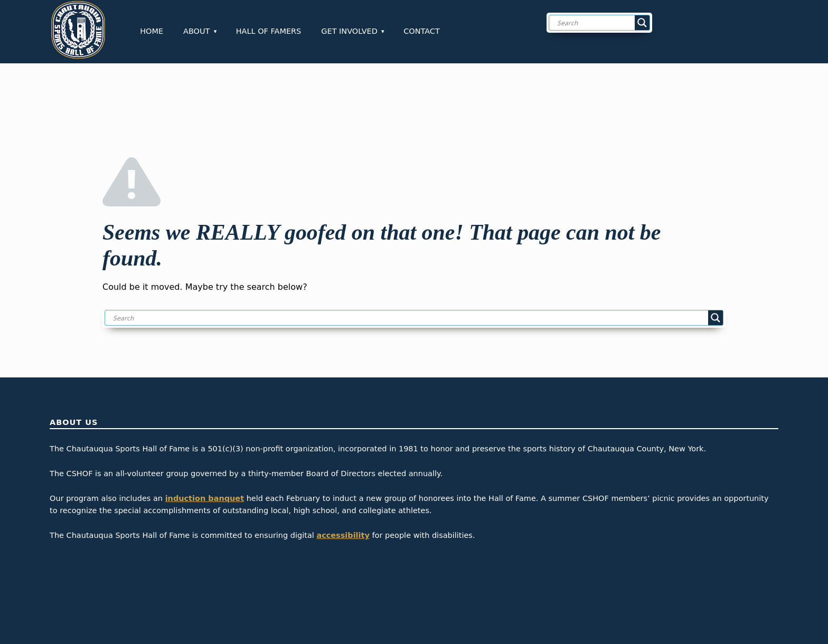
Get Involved (349, 31)
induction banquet (205, 498)
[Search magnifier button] (642, 23)
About (196, 31)
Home (152, 31)
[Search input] (608, 23)
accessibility (343, 535)
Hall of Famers (269, 31)
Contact (422, 31)
